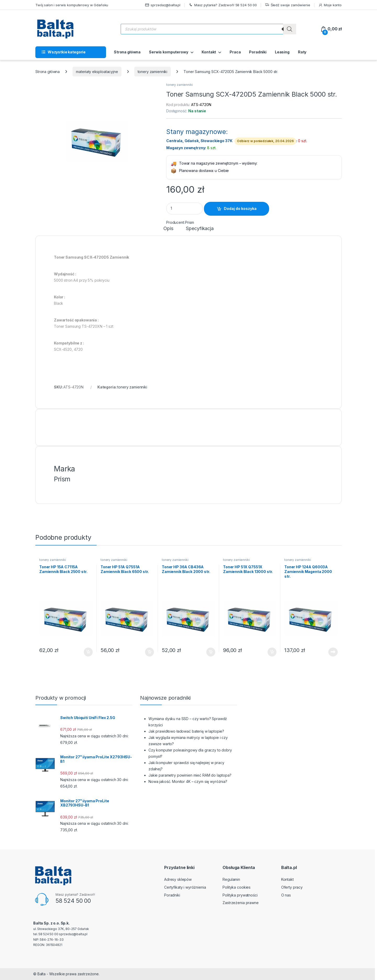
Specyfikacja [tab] (200, 229)
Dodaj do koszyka (240, 208)
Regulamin (231, 879)
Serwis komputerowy (168, 52)
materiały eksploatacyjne (97, 72)
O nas (286, 895)
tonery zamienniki (153, 72)
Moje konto (330, 5)
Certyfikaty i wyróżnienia (185, 887)
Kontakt (209, 52)
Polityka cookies (237, 887)
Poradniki (258, 52)
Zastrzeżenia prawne (240, 903)
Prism (190, 222)
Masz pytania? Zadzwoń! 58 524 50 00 (223, 5)
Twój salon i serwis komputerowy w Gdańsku (72, 5)
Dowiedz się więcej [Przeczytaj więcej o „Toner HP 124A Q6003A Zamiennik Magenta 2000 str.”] (333, 652)
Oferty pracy (292, 887)
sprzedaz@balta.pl (163, 5)
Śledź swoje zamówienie (288, 5)
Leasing (282, 52)
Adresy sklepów (178, 879)
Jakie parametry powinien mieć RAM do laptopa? (190, 775)
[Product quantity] (185, 208)
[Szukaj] (290, 29)
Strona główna (127, 52)
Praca (235, 52)
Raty (302, 52)
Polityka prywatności (240, 895)
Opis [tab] (168, 229)
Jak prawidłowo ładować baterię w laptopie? (186, 731)
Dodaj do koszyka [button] (88, 652)
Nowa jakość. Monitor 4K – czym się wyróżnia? (188, 781)
